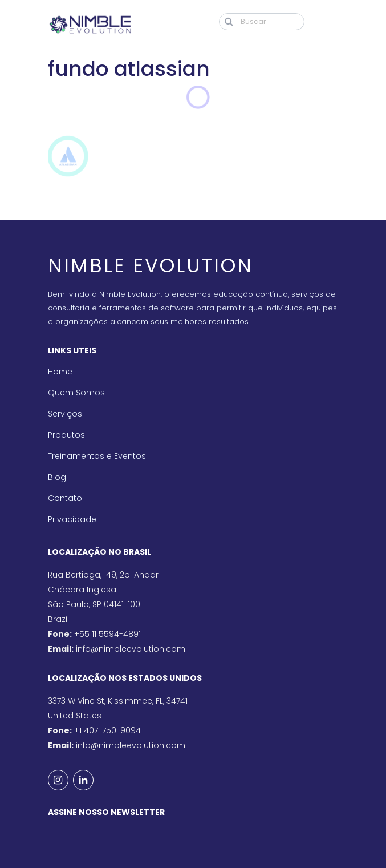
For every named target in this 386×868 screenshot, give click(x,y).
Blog (57, 477)
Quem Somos (76, 393)
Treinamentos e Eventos (97, 456)
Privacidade (72, 519)
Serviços (65, 414)
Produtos (66, 435)
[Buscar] (262, 22)
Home (60, 372)
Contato (65, 498)
